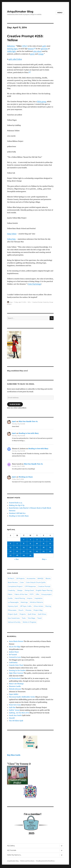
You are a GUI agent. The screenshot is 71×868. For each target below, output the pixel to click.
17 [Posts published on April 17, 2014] (37, 547)
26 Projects (20, 578)
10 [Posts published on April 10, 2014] (37, 543)
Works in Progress (29, 622)
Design (20, 590)
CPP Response (30, 586)
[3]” (30, 72)
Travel (39, 618)
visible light (11, 51)
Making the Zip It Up (17, 505)
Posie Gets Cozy (15, 705)
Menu (60, 13)
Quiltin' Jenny (14, 710)
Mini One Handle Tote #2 (28, 421)
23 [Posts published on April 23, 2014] (30, 551)
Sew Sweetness (14, 618)
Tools (24, 618)
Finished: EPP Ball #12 (17, 513)
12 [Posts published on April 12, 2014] (50, 543)
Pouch (21, 610)
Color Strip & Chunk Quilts (36, 582)
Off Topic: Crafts (26, 606)
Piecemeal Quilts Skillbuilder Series (22, 697)
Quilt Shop (32, 614)
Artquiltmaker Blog (20, 12)
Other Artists (38, 606)
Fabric (10, 594)
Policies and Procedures (27, 861)
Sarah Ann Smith (15, 715)
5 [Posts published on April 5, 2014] (50, 539)
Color (22, 582)
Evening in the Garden (17, 670)
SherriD (12, 718)
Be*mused (13, 655)
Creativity (46, 302)
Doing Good (29, 590)
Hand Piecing (20, 598)
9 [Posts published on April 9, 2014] (30, 543)
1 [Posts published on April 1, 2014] (24, 539)
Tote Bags (31, 618)
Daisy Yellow (12, 234)
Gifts (37, 594)
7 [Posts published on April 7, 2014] (17, 543)
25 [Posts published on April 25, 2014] (44, 551)
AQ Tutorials (12, 850)
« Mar (16, 559)
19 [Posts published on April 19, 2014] (50, 547)
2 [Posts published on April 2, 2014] (30, 539)
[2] (35, 48)
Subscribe (15, 404)
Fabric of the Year (21, 594)
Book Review (13, 582)
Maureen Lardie (15, 686)
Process (28, 610)
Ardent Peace (14, 652)
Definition (11, 46)
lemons (31, 49)
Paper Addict (14, 694)
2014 (29, 302)
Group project (47, 594)
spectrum (44, 49)
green (33, 54)
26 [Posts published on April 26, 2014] (50, 551)
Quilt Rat (12, 707)
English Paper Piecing (44, 590)
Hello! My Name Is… (14, 855)
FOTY (32, 594)
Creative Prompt (37, 302)
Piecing (48, 606)
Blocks (48, 578)
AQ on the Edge (15, 647)
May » (44, 559)
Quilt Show (42, 614)
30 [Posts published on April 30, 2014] (30, 555)
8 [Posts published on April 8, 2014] (24, 543)
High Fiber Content (16, 673)
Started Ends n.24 (16, 503)
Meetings (24, 602)
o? (26, 46)
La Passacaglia (13, 602)
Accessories (31, 578)
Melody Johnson (15, 689)
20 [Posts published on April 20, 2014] (10, 551)
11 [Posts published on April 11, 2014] (44, 543)
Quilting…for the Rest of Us (19, 713)
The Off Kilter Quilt (16, 721)
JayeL (14, 421)
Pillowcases (12, 610)
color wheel (37, 51)
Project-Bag (38, 610)
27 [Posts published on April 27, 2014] (10, 555)
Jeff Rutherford (15, 678)
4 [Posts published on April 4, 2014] (44, 539)
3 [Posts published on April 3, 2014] (37, 539)
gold (44, 46)
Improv (30, 598)
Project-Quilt (13, 614)
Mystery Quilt (13, 606)
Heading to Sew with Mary (29, 433)
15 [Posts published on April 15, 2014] (24, 547)
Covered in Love (15, 657)
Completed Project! (15, 586)
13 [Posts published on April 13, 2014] (10, 547)
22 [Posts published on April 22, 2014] (24, 551)
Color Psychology (34, 284)
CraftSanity (13, 662)
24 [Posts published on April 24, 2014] (37, 551)
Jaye (11, 302)
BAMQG (41, 578)
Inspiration (39, 598)
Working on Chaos (26, 477)
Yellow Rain (11, 239)
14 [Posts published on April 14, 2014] (17, 547)
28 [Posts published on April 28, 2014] (17, 555)
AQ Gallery (11, 846)
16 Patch (11, 578)
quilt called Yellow (15, 59)
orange (41, 54)
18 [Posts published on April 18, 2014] (44, 547)
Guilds (10, 598)
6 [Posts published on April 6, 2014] (10, 543)
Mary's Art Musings (16, 684)
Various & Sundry (14, 622)
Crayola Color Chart (16, 665)
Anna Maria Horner (16, 641)
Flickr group (41, 102)
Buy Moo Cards (14, 755)
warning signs (12, 49)
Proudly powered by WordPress (45, 861)
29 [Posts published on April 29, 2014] (24, 555)
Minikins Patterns (36, 602)
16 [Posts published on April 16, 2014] (30, 547)
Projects (23, 614)
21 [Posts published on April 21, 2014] (17, 551)
